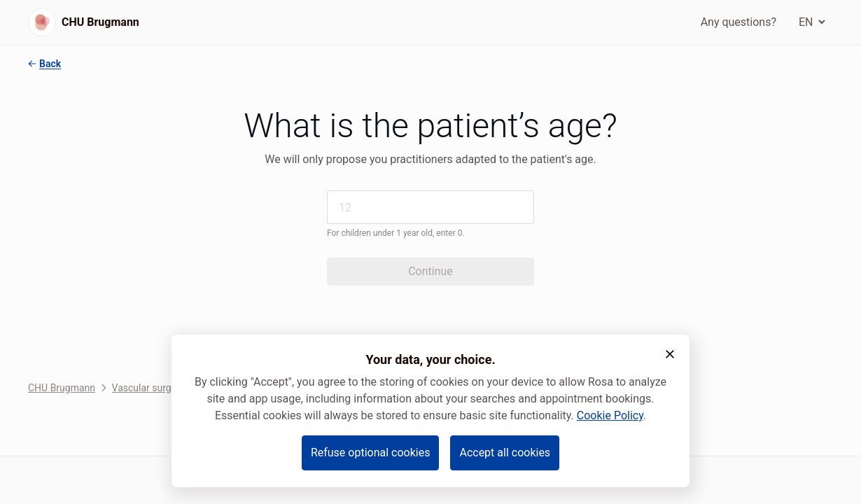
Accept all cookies (505, 453)
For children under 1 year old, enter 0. (396, 233)
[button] (670, 354)
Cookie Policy (610, 415)
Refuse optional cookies (371, 453)
